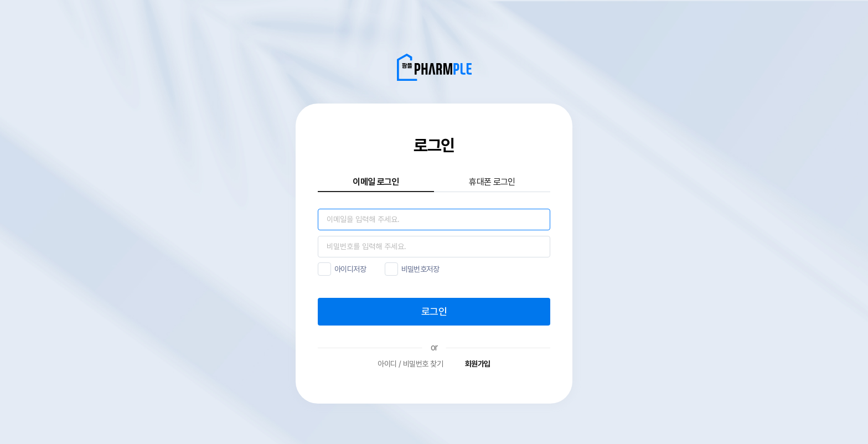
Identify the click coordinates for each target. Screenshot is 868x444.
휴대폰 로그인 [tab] (492, 182)
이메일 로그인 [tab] (376, 182)
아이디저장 (350, 269)
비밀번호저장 (420, 269)
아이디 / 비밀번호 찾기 (410, 364)
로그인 (434, 311)
